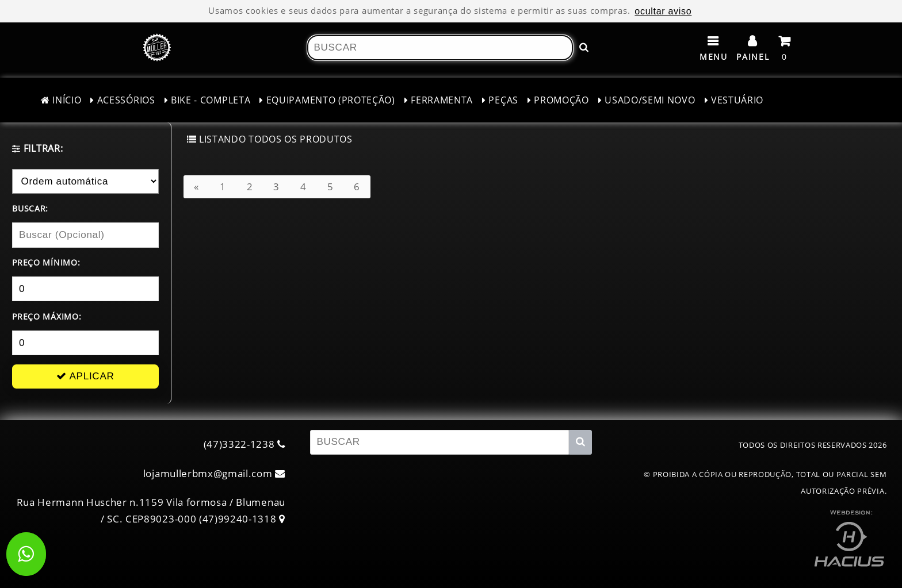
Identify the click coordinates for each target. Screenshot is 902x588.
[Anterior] (196, 187)
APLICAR (85, 376)
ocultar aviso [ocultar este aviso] (663, 11)
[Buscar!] (584, 47)
